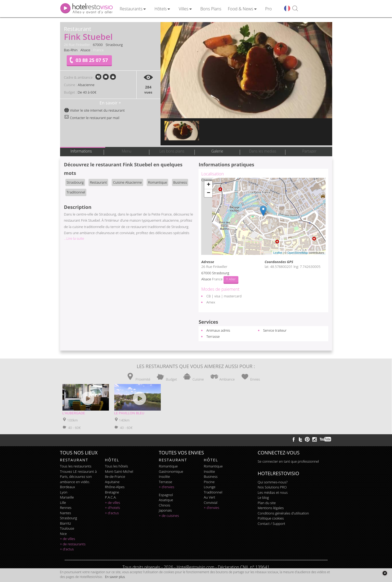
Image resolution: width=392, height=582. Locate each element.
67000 (98, 45)
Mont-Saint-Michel (119, 471)
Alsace (85, 50)
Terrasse (213, 336)
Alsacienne (86, 85)
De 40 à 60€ (87, 92)
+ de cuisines (169, 516)
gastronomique (171, 471)
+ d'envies (167, 487)
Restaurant (98, 182)
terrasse (166, 482)
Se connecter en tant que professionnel (288, 461)
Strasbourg (114, 45)
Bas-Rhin (71, 50)
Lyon (64, 492)
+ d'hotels (113, 508)
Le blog (263, 497)
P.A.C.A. (111, 497)
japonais (165, 510)
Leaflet (278, 253)
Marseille (67, 497)
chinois (165, 505)
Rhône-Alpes (115, 487)
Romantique (157, 182)
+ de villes (68, 539)
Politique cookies (271, 518)
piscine (209, 482)
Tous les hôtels (117, 466)
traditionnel (213, 492)
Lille (63, 503)
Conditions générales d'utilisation (283, 513)
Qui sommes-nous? (273, 482)
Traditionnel (76, 192)
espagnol (166, 495)
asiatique (166, 500)
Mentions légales (271, 508)
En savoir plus (115, 577)
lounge (210, 487)
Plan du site (267, 503)
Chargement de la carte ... (263, 216)
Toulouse (67, 528)
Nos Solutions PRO (272, 487)
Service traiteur (275, 330)
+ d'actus (67, 549)
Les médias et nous (273, 492)
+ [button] (208, 185)
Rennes (66, 508)
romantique (168, 466)
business (211, 476)
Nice (64, 534)
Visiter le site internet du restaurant (94, 110)
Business (180, 182)
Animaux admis (218, 330)
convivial (211, 503)
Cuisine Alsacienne (127, 182)
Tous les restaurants (76, 466)
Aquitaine (112, 482)
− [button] (208, 193)
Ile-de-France (115, 476)
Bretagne (112, 492)
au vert (210, 497)
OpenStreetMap (298, 253)
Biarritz (66, 523)
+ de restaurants (73, 544)
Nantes (66, 513)
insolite (165, 476)
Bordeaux (68, 487)
